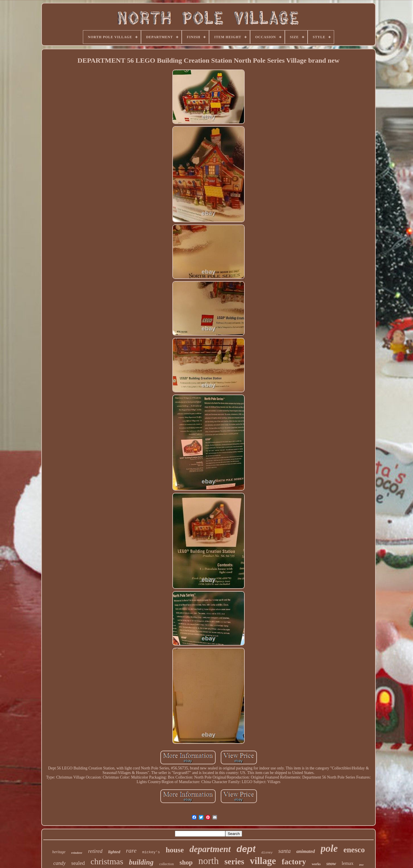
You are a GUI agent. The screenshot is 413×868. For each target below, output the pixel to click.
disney (267, 853)
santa (284, 851)
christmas (107, 861)
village (263, 861)
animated (305, 851)
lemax (348, 863)
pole (329, 848)
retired (95, 851)
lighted (114, 852)
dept (246, 849)
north (208, 861)
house (175, 850)
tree (361, 865)
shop (186, 862)
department (210, 849)
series (234, 861)
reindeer (77, 853)
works (316, 864)
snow (331, 864)
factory (294, 862)
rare (131, 850)
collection (166, 864)
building (141, 862)
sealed (78, 863)
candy (59, 863)
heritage (59, 852)
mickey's (151, 852)
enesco (354, 850)
